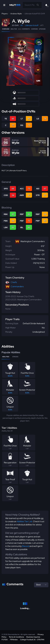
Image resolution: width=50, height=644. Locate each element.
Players (5, 14)
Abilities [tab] (6, 357)
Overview (6, 29)
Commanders (17, 286)
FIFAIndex (14, 640)
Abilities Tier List (24, 521)
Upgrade (42, 29)
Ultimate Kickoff (32, 25)
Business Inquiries (33, 637)
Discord (26, 546)
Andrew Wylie (16, 14)
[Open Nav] (4, 5)
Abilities (14, 29)
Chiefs (14, 282)
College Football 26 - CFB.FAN (32, 640)
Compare (34, 29)
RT (22, 25)
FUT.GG (5, 640)
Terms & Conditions (16, 637)
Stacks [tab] (15, 357)
